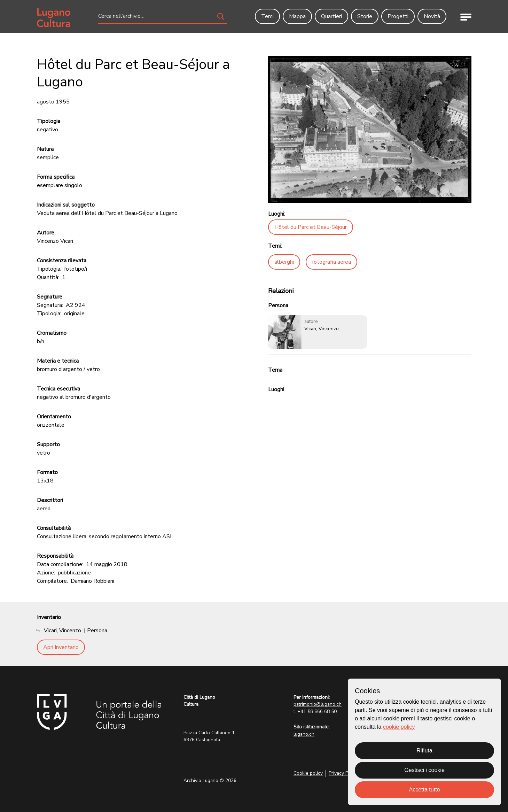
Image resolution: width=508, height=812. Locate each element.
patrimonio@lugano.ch (318, 704)
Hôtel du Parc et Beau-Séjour (311, 227)
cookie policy (399, 727)
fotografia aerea (331, 262)
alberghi (284, 262)
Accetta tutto (425, 790)
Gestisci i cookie (424, 770)
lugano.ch (304, 734)
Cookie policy (308, 773)
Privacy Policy (343, 773)
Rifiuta (424, 751)
